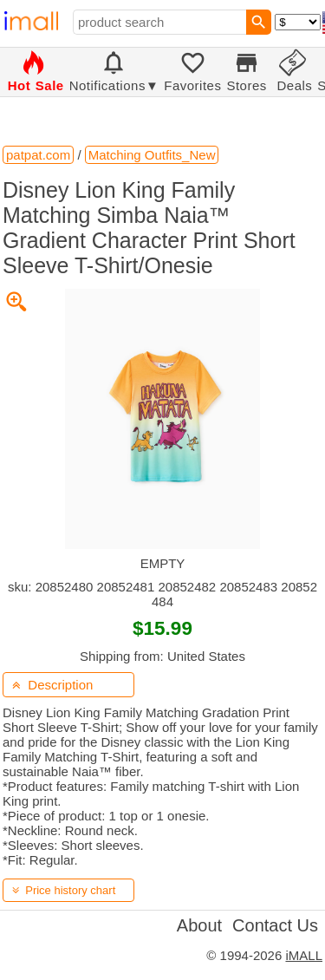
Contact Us (275, 925)
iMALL (304, 955)
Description (52, 685)
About (199, 925)
